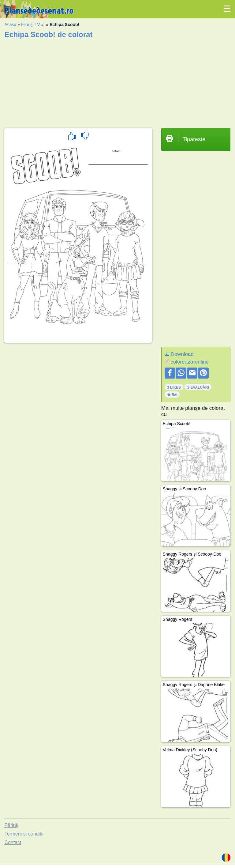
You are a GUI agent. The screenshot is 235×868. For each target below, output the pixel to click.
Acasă (10, 25)
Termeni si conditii (24, 834)
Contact (13, 842)
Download (182, 354)
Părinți (11, 825)
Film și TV (31, 25)
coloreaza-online (190, 362)
